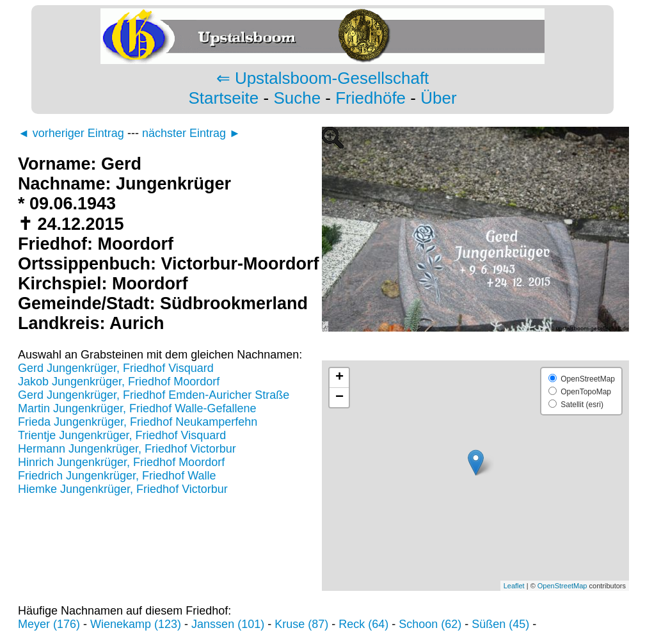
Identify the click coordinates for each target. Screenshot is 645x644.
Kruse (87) (301, 624)
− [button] (339, 398)
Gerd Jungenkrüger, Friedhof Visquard (116, 368)
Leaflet (514, 586)
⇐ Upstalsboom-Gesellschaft (323, 78)
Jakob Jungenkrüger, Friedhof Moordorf (119, 382)
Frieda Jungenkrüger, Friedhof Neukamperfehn (138, 422)
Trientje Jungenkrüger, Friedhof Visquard (122, 435)
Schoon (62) (430, 624)
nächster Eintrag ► (191, 133)
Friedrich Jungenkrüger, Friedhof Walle (117, 476)
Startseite (223, 98)
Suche (297, 98)
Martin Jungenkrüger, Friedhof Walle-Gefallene (137, 408)
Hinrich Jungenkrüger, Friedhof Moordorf (121, 462)
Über (438, 98)
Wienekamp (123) (136, 624)
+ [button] (339, 378)
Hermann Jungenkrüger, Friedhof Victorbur (127, 449)
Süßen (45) (500, 624)
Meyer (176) (49, 624)
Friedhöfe (370, 98)
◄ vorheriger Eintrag (71, 133)
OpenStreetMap (562, 586)
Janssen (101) (228, 624)
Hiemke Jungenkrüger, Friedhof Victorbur (123, 489)
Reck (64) (363, 624)
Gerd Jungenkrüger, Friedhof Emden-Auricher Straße (154, 395)
